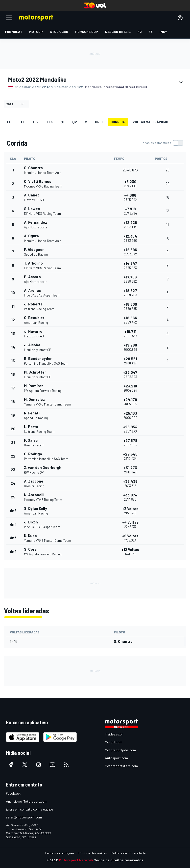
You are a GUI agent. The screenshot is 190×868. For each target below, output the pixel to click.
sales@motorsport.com (24, 817)
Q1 (62, 122)
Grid (99, 122)
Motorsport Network (76, 860)
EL (9, 122)
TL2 (35, 122)
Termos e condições (60, 853)
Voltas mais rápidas (150, 122)
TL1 (22, 122)
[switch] (162, 143)
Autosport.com (116, 758)
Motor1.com (114, 742)
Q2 (75, 122)
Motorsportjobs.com (120, 750)
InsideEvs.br (114, 734)
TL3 (50, 122)
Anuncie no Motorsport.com (27, 801)
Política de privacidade (128, 853)
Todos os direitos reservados (119, 860)
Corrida (118, 122)
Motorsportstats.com (121, 766)
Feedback (13, 793)
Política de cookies (93, 853)
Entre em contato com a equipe (29, 809)
